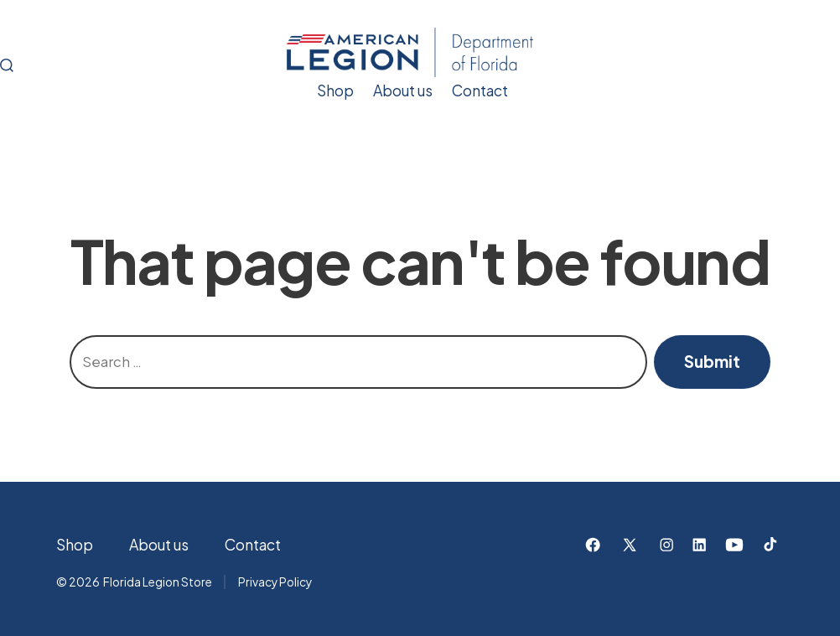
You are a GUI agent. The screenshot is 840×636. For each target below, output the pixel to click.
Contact (480, 90)
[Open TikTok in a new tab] (769, 545)
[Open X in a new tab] (630, 545)
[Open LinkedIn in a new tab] (699, 545)
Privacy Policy (275, 582)
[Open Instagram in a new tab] (666, 545)
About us (403, 90)
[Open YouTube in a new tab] (734, 545)
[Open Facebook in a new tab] (593, 545)
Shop (335, 90)
